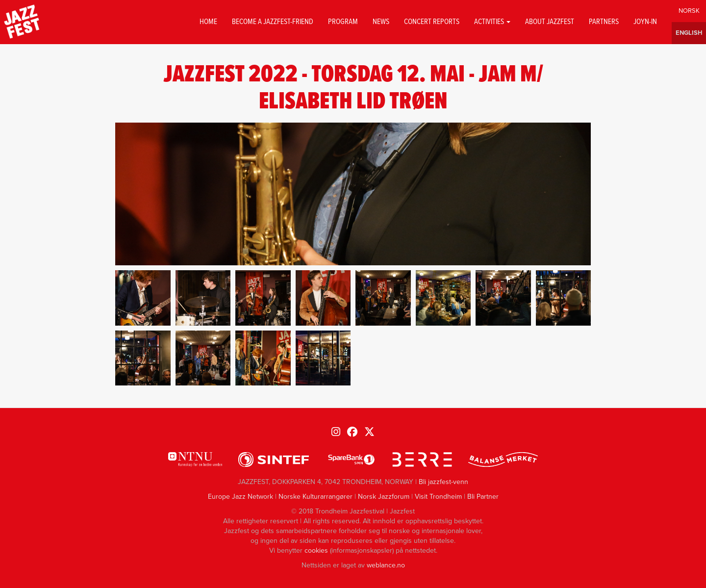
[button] (143, 298)
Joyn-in (645, 22)
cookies (316, 550)
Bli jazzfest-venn (443, 482)
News (381, 22)
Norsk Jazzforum (384, 497)
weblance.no (386, 565)
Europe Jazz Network (240, 497)
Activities (492, 22)
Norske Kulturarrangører (315, 497)
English (689, 33)
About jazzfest (550, 22)
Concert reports (432, 22)
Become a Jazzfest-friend (273, 22)
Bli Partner (483, 497)
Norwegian (689, 11)
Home (208, 22)
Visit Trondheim (438, 497)
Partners (604, 22)
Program (343, 22)
